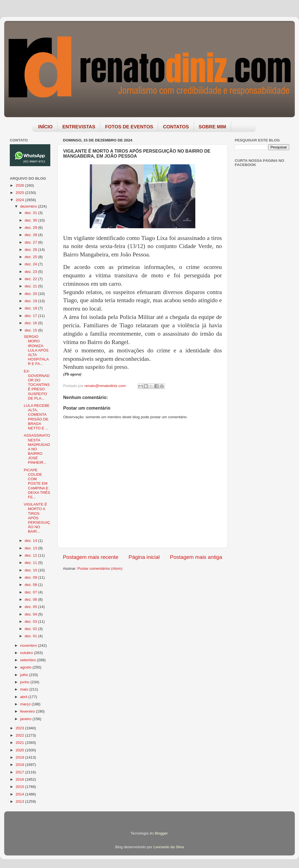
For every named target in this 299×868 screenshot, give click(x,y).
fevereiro (28, 711)
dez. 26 (31, 250)
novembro (29, 645)
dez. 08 (31, 585)
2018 (20, 765)
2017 (20, 772)
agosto (26, 667)
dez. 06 (31, 599)
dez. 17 (31, 316)
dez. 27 (31, 242)
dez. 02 (31, 629)
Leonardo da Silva (169, 847)
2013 (20, 801)
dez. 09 (31, 577)
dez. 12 (31, 555)
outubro (27, 653)
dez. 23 (31, 272)
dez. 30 (31, 220)
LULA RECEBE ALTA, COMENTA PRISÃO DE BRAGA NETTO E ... (37, 417)
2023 (20, 728)
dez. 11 (31, 563)
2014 (20, 794)
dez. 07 (31, 592)
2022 (20, 735)
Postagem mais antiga (196, 557)
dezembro (29, 206)
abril (24, 697)
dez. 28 (31, 235)
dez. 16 (31, 323)
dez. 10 (31, 570)
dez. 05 (31, 607)
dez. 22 (31, 279)
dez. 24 (31, 264)
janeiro (26, 719)
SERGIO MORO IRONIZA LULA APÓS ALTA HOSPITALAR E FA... (36, 350)
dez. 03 (31, 621)
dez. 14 (31, 541)
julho (25, 675)
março (26, 704)
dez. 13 (31, 548)
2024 (20, 200)
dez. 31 (31, 213)
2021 (20, 743)
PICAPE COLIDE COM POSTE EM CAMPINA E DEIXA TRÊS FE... (37, 484)
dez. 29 (31, 228)
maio (25, 689)
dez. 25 (31, 257)
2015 (20, 787)
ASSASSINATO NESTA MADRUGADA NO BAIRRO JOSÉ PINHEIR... (37, 449)
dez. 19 (31, 301)
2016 (20, 779)
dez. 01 (31, 636)
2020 (20, 750)
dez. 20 (31, 294)
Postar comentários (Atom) (100, 568)
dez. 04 (31, 614)
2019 (20, 757)
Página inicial (144, 557)
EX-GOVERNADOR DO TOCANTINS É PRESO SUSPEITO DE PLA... (37, 385)
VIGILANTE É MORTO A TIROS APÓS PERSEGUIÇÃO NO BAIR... (37, 518)
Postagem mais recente (91, 557)
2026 (20, 185)
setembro (29, 660)
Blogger (161, 833)
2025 (20, 193)
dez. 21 (31, 286)
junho (25, 682)
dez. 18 (31, 308)
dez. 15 (31, 330)
